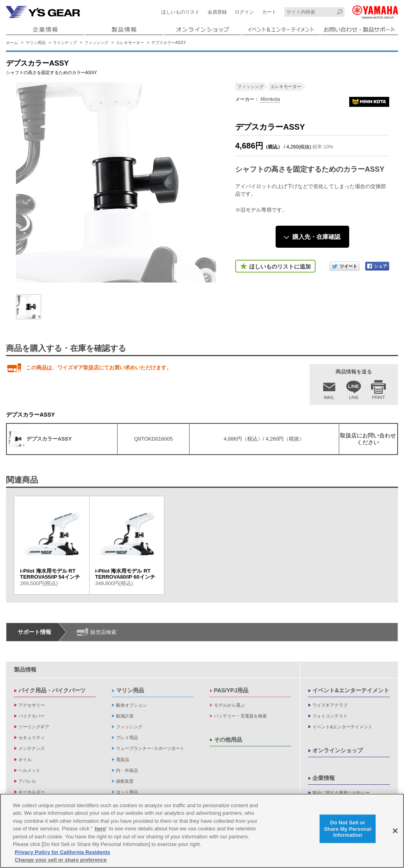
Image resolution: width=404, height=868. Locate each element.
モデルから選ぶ (229, 705)
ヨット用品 (127, 792)
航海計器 (125, 716)
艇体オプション (131, 705)
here (100, 829)
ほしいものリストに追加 (280, 267)
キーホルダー (32, 792)
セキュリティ (32, 738)
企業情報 (324, 778)
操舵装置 (125, 781)
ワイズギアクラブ (330, 705)
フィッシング (96, 43)
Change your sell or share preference (61, 860)
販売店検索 (103, 632)
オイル (25, 760)
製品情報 (25, 670)
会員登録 (217, 12)
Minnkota (270, 99)
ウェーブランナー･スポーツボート (150, 748)
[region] (202, 831)
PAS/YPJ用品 (231, 690)
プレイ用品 (127, 738)
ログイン (244, 12)
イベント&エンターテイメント (351, 690)
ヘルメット (29, 770)
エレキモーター (130, 43)
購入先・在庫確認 (316, 237)
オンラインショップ (338, 750)
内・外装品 (127, 770)
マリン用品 (36, 43)
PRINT (379, 397)
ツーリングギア (34, 727)
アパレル (27, 781)
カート (269, 12)
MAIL (329, 397)
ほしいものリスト (180, 12)
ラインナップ (65, 43)
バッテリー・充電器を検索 (240, 716)
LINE (354, 397)
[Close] (395, 831)
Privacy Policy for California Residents (62, 852)
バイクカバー (32, 716)
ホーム (12, 43)
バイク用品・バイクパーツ (52, 690)
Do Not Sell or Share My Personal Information (348, 829)
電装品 (123, 760)
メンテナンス (32, 748)
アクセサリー (32, 705)
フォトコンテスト (330, 716)
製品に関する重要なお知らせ (341, 793)
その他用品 (228, 740)
